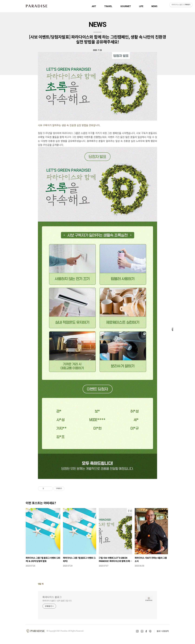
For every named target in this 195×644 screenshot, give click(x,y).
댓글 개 (41, 584)
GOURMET (126, 6)
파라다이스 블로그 (52, 597)
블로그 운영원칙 (163, 631)
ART (94, 6)
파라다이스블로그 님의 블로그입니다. (57, 601)
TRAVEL (108, 6)
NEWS (154, 6)
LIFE (141, 6)
